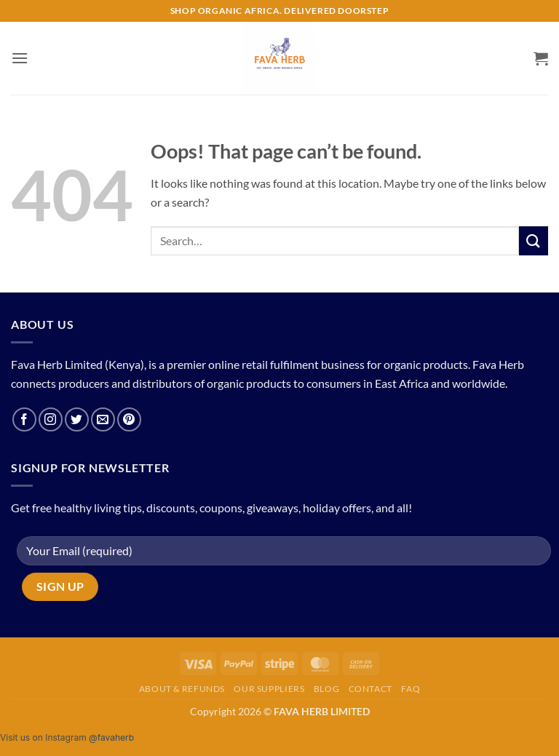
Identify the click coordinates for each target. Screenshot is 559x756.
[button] (20, 58)
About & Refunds (182, 689)
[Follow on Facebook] (24, 419)
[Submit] (534, 240)
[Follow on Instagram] (51, 419)
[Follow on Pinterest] (129, 419)
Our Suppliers (269, 689)
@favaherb (111, 737)
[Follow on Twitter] (77, 419)
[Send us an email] (103, 419)
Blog (326, 689)
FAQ (411, 689)
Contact (370, 689)
